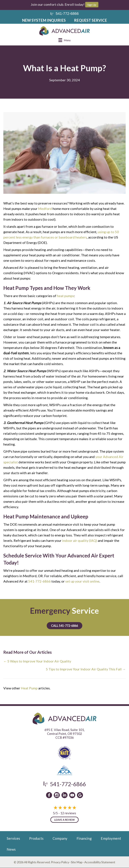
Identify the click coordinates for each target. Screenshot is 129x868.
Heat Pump (29, 688)
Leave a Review (64, 820)
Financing (84, 838)
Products (36, 838)
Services (13, 838)
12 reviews (68, 813)
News (11, 849)
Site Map (77, 862)
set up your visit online (82, 581)
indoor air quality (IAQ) (80, 540)
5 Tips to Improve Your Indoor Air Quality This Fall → (86, 669)
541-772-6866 (39, 581)
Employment (111, 838)
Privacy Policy (60, 862)
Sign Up (92, 5)
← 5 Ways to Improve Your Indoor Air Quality (37, 661)
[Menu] (64, 40)
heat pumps (66, 296)
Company (60, 838)
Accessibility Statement (100, 862)
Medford (45, 209)
